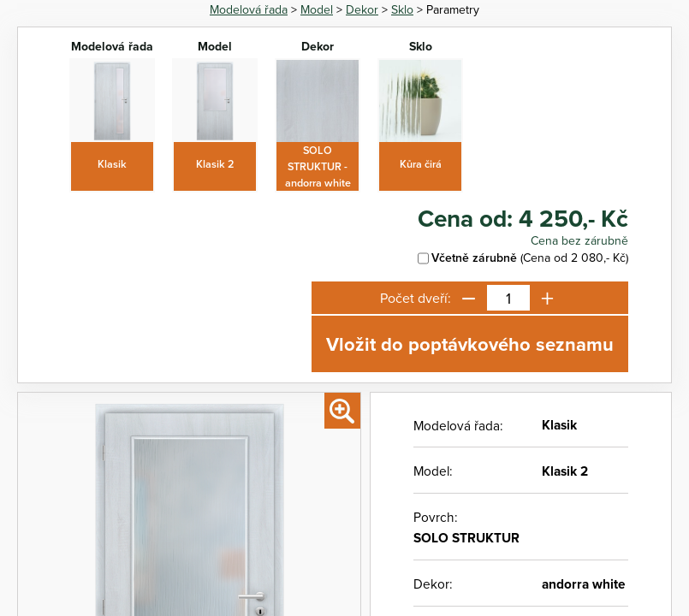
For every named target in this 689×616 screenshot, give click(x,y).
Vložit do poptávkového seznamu (470, 344)
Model (317, 9)
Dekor (362, 9)
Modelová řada (249, 9)
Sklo (402, 9)
